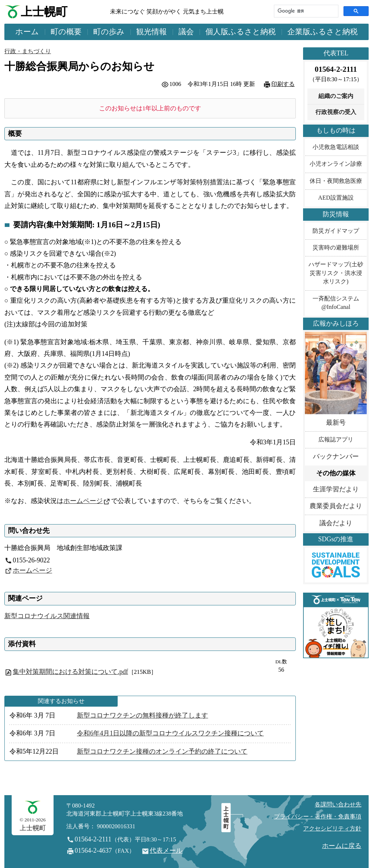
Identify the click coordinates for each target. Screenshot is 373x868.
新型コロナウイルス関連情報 (47, 616)
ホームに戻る (342, 846)
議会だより (336, 523)
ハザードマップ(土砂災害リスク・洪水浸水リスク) (336, 273)
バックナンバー (336, 456)
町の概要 (66, 32)
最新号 (336, 423)
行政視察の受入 (336, 112)
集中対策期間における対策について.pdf (70, 672)
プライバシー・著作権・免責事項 (318, 817)
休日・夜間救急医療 (336, 181)
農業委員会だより (336, 506)
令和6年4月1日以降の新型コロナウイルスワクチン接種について (170, 733)
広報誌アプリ (336, 440)
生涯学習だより (336, 489)
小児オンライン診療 (336, 164)
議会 (186, 32)
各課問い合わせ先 (338, 805)
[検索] (305, 11)
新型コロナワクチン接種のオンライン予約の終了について (162, 751)
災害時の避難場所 (336, 248)
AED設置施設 (336, 198)
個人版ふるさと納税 (241, 32)
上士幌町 (44, 12)
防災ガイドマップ (336, 231)
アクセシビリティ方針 (332, 829)
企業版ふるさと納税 (323, 32)
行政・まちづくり (28, 51)
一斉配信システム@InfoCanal (336, 303)
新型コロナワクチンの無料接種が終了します (142, 715)
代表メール (166, 851)
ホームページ (83, 501)
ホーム (27, 32)
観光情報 (152, 32)
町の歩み (109, 32)
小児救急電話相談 (336, 147)
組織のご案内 (336, 96)
